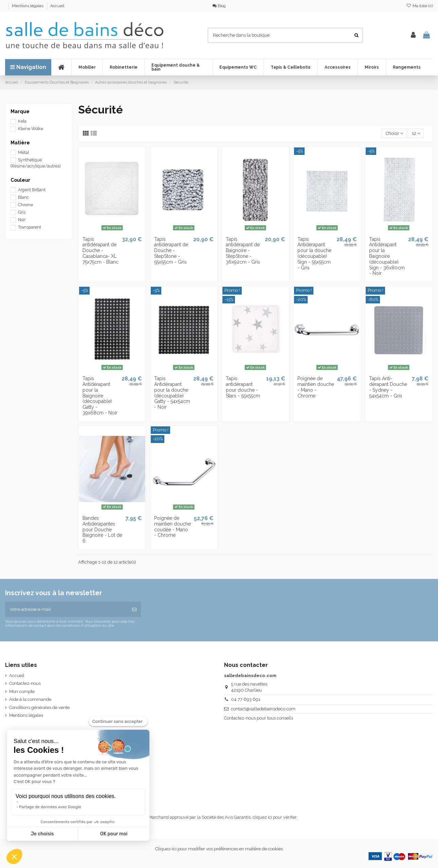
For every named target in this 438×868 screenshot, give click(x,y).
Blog (219, 6)
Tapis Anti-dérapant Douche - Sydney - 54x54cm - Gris (388, 387)
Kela (22, 121)
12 (416, 133)
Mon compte (22, 692)
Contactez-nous (25, 683)
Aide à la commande (30, 699)
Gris (22, 212)
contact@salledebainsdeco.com (263, 709)
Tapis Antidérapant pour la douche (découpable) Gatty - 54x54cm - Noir (172, 393)
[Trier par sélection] (394, 133)
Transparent (30, 227)
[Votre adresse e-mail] (66, 609)
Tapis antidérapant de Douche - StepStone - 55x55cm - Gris (171, 251)
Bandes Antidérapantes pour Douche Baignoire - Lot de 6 (102, 529)
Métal (23, 153)
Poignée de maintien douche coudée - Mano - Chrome (172, 527)
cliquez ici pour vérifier (275, 817)
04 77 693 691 (246, 699)
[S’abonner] (134, 609)
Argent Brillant (32, 190)
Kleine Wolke (31, 129)
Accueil (57, 6)
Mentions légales (28, 6)
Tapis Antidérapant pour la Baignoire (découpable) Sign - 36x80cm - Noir (387, 256)
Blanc (23, 197)
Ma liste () (420, 6)
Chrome (25, 205)
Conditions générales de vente (39, 707)
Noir (22, 220)
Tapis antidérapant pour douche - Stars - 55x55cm (243, 387)
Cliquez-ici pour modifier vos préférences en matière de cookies (219, 849)
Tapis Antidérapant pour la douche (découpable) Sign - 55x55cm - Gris (314, 253)
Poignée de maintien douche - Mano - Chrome (316, 387)
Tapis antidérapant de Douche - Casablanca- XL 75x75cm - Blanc (101, 251)
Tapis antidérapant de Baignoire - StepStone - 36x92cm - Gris (243, 251)
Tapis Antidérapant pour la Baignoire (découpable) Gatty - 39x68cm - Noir (100, 396)
